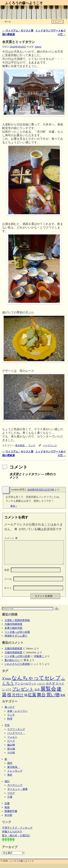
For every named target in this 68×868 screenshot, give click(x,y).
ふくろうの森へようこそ (24, 3)
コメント (11, 538)
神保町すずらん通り (16, 640)
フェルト (12, 741)
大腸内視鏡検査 (13, 628)
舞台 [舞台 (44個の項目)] (41, 699)
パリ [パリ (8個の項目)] (9, 694)
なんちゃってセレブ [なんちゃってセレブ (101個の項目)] (36, 682)
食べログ (10, 711)
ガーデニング (15, 789)
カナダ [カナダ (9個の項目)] (50, 688)
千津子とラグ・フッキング (17, 832)
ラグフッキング (16, 734)
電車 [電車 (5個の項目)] (63, 700)
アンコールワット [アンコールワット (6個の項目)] (26, 688)
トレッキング (15, 775)
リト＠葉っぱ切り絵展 (17, 636)
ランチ (32, 445)
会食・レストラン (17, 715)
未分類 (8, 819)
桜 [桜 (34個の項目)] (9, 699)
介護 (10, 801)
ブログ (11, 797)
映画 (7, 812)
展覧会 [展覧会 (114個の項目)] (48, 693)
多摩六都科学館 (13, 632)
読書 (7, 808)
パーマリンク (50, 445)
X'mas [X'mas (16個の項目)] (6, 683)
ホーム (8, 22)
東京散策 (21, 445)
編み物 (11, 749)
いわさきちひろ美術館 (17, 668)
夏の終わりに (12, 664)
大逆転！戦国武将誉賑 (17, 625)
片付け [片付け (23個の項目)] (18, 699)
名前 (7, 574)
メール (8, 583)
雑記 (7, 786)
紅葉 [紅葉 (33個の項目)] (32, 699)
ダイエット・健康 (17, 793)
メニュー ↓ (58, 22)
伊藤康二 (39, 660)
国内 (10, 767)
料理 (10, 723)
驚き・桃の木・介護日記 (16, 840)
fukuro (38, 47)
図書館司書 (11, 815)
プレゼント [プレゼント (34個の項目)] (23, 693)
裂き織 (11, 753)
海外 (10, 779)
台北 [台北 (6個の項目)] (37, 694)
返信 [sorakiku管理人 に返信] (14, 506)
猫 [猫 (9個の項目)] (26, 699)
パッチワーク (16, 737)
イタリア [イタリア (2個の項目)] (41, 688)
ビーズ (11, 745)
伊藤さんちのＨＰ (12, 836)
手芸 (7, 730)
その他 (11, 757)
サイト (8, 592)
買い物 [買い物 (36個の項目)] (53, 699)
